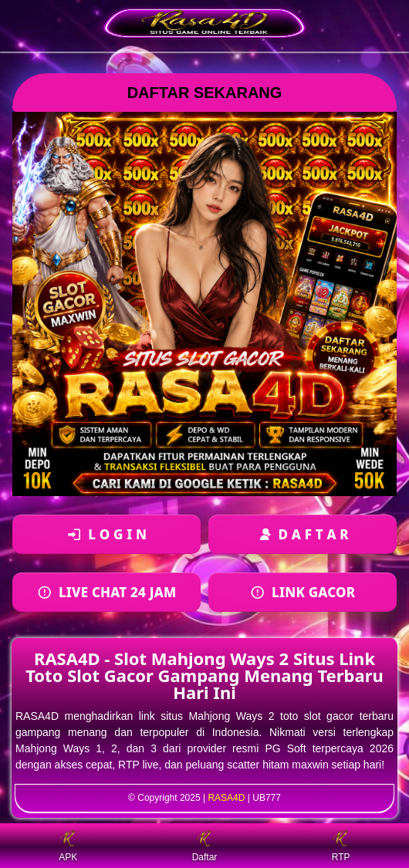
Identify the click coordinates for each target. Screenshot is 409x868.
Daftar (205, 846)
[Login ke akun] (106, 534)
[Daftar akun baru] (303, 534)
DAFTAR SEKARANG (205, 93)
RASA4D (226, 798)
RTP (341, 846)
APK (68, 846)
